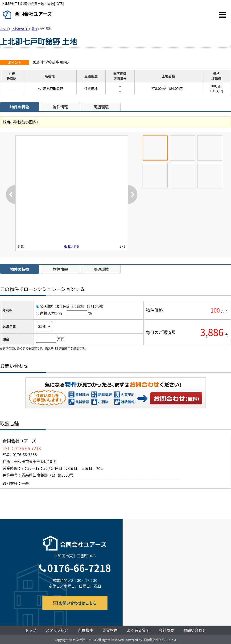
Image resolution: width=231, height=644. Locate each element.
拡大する (72, 246)
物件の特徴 (20, 107)
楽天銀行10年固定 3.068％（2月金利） (73, 306)
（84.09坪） (176, 89)
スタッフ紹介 (57, 630)
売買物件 (85, 630)
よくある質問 (138, 630)
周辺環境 (101, 107)
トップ (31, 630)
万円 (61, 339)
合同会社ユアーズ (27, 15)
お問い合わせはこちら (75, 603)
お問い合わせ (176, 398)
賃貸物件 (110, 630)
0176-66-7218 (79, 568)
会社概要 (166, 630)
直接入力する (51, 313)
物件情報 (60, 107)
